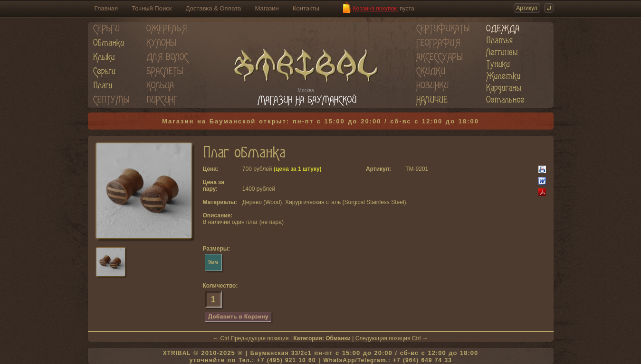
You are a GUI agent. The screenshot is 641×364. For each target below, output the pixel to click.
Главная (106, 8)
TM (409, 169)
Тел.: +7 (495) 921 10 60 (277, 360)
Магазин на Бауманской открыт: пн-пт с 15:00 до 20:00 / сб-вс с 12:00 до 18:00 (320, 121)
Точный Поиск (152, 8)
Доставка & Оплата (213, 8)
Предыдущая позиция (260, 338)
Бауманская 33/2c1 (281, 353)
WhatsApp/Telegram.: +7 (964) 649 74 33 (387, 360)
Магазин (267, 8)
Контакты (306, 8)
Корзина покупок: (376, 9)
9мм (213, 262)
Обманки (338, 338)
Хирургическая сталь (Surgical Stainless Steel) (346, 202)
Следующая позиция (383, 338)
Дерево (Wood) (262, 202)
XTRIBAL (177, 353)
